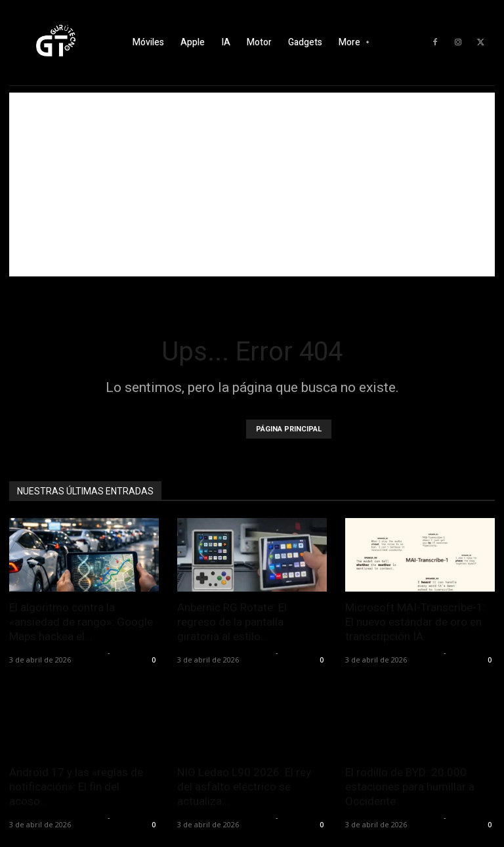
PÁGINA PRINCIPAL (289, 429)
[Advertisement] (252, 185)
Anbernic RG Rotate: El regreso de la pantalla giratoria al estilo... (232, 622)
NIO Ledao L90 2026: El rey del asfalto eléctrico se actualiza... (244, 787)
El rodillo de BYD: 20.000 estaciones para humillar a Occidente (410, 787)
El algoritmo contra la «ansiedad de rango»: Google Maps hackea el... (81, 622)
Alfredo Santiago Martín (57, 652)
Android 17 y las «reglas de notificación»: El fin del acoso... (76, 787)
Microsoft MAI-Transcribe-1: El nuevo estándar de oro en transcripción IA (415, 622)
